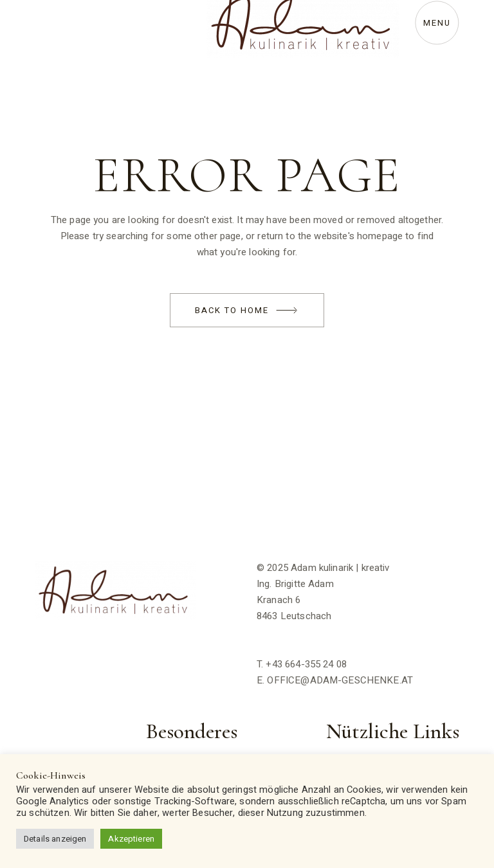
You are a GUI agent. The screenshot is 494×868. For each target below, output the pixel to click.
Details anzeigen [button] (55, 839)
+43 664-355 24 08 (306, 664)
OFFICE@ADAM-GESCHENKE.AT (340, 680)
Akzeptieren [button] (131, 839)
